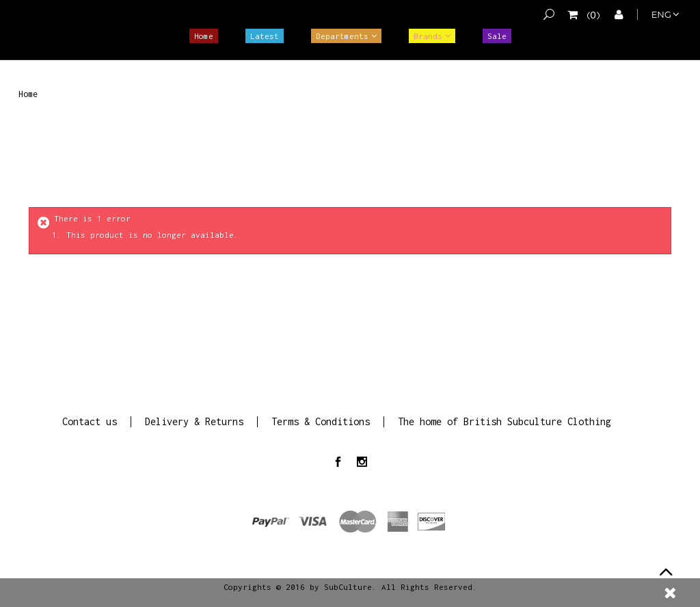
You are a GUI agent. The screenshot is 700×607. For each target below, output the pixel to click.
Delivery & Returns (194, 421)
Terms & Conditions (321, 421)
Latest (265, 36)
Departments (342, 36)
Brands (428, 36)
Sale (497, 36)
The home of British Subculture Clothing (504, 421)
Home (204, 36)
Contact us (90, 421)
